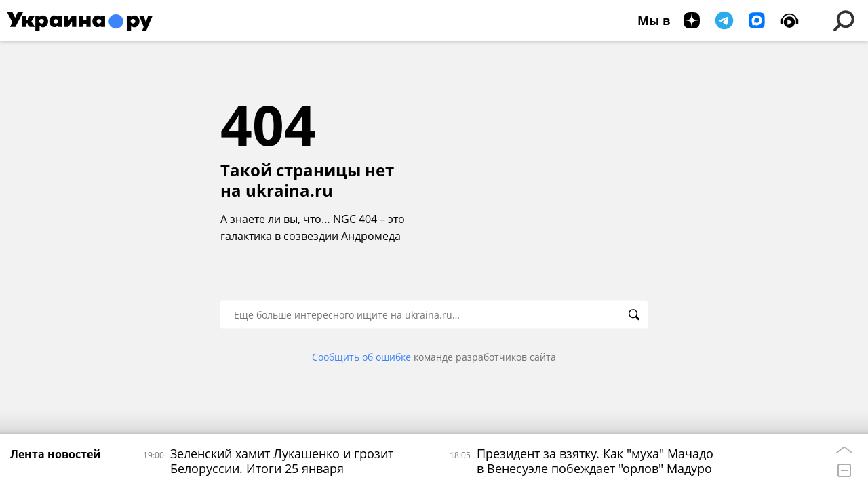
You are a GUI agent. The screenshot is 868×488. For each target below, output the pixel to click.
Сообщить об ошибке (361, 357)
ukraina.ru (289, 190)
